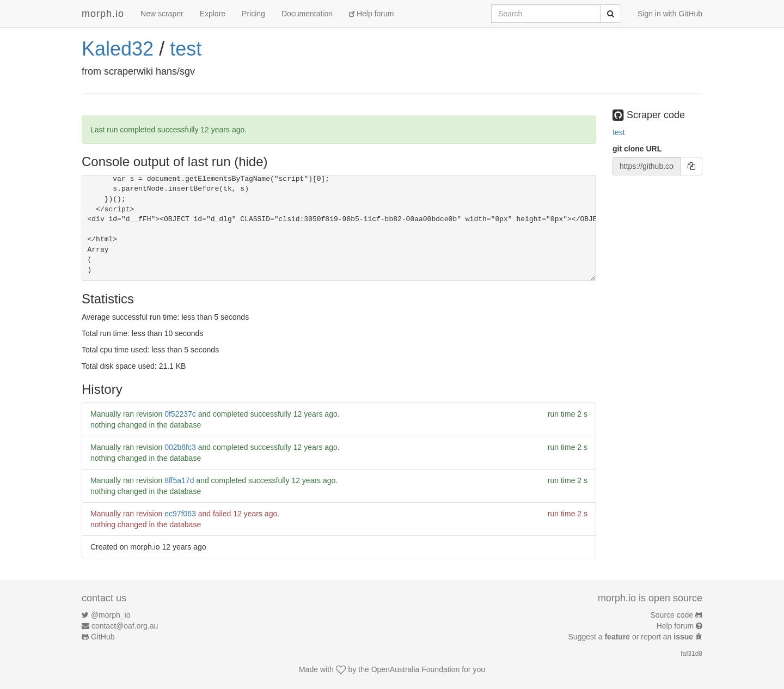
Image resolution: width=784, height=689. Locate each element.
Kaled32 (118, 49)
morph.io (103, 14)
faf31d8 (691, 654)
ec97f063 (180, 514)
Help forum (371, 14)
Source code (672, 615)
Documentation (307, 14)
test (186, 49)
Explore (213, 14)
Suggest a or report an (632, 637)
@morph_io (111, 615)
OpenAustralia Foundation (416, 669)
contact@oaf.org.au (125, 626)
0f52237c (180, 414)
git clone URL (637, 149)
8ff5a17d (179, 480)
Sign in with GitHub (670, 14)
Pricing (253, 14)
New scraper (162, 14)
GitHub (103, 637)
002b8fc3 (180, 447)
